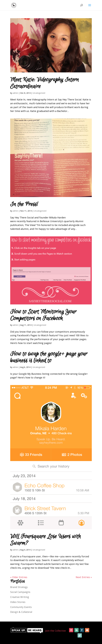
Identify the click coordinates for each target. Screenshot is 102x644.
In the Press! (24, 204)
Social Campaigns (20, 592)
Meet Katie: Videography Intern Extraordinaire (45, 83)
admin (15, 93)
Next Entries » (84, 577)
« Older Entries (19, 577)
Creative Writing (20, 597)
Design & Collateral (21, 612)
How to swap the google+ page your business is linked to (49, 357)
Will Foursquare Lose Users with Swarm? (45, 540)
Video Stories (18, 602)
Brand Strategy (19, 587)
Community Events (21, 607)
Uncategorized (39, 93)
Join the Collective (56, 631)
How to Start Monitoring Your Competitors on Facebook (43, 315)
